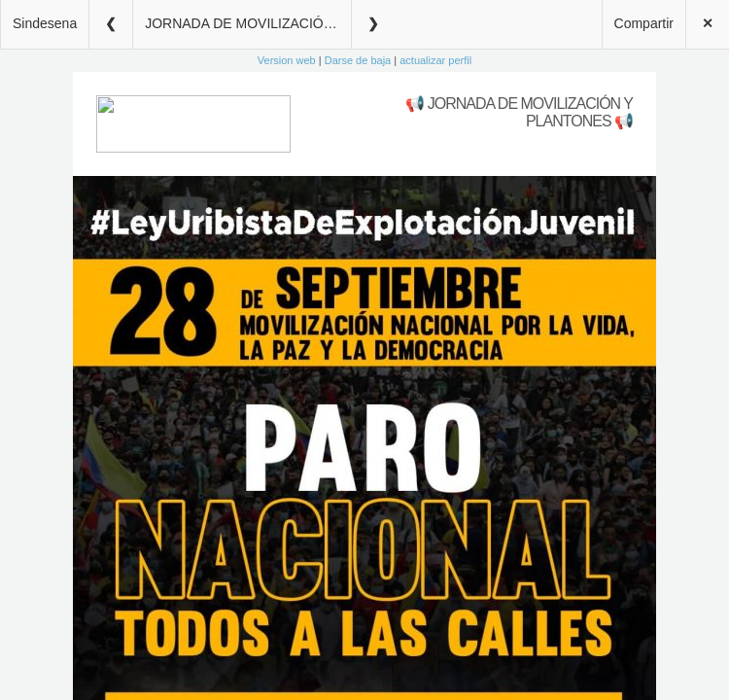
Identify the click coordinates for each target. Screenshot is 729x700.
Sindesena (45, 23)
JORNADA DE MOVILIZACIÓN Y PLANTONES (248, 23)
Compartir (644, 23)
